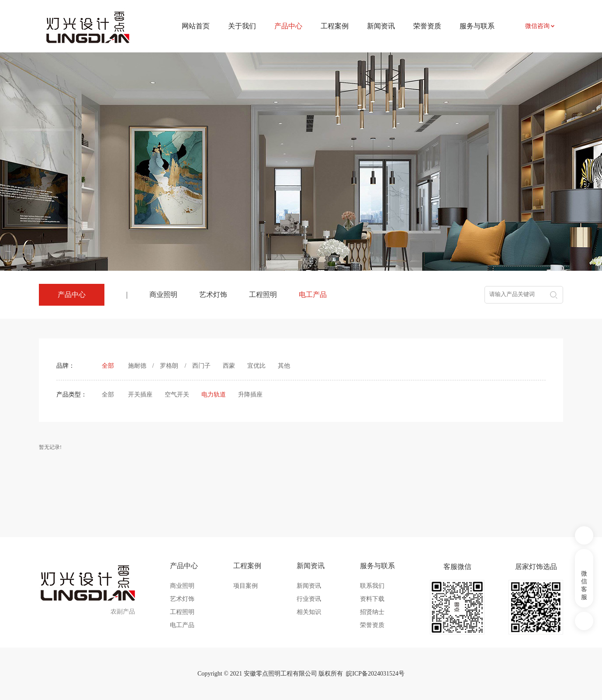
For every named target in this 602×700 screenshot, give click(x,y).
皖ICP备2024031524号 (375, 674)
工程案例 (335, 26)
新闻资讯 (381, 26)
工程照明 (263, 295)
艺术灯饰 (213, 295)
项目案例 (246, 586)
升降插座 (250, 395)
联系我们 (372, 586)
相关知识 (309, 612)
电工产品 (313, 295)
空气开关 (177, 395)
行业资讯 (309, 599)
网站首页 (196, 26)
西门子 (201, 366)
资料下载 (372, 599)
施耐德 (137, 366)
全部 (108, 366)
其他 (284, 366)
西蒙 (229, 366)
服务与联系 (477, 26)
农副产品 (123, 612)
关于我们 (242, 26)
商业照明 (163, 295)
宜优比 (256, 366)
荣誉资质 (427, 26)
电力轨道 (214, 395)
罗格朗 (169, 366)
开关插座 (140, 395)
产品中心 (184, 566)
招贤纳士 (372, 612)
